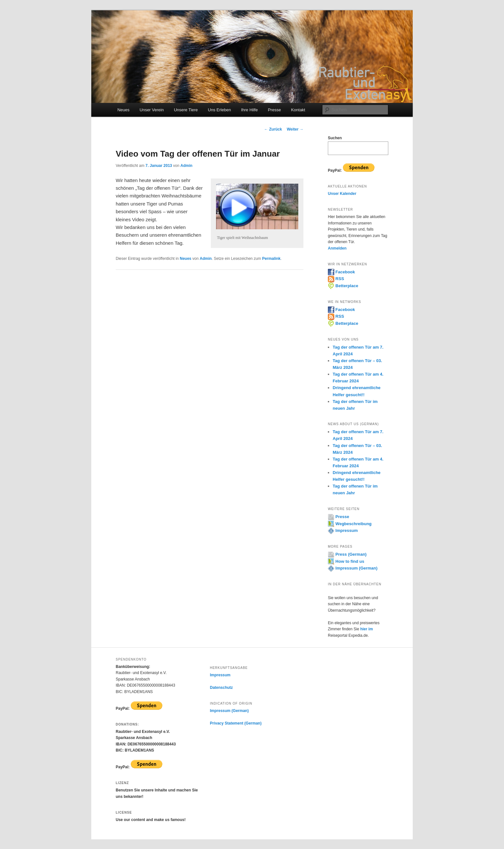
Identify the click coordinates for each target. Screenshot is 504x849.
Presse (274, 110)
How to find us (346, 561)
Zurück (273, 129)
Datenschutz (221, 688)
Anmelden (337, 248)
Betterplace (343, 286)
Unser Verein (152, 110)
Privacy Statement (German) (236, 723)
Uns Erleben (220, 110)
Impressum (343, 530)
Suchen (335, 138)
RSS (336, 279)
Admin (186, 166)
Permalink (271, 259)
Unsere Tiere (186, 110)
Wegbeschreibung (350, 524)
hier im (367, 629)
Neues (123, 110)
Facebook (341, 272)
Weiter (295, 129)
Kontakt (298, 110)
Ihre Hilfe (249, 110)
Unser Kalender (342, 194)
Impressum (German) (353, 568)
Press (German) (347, 554)
